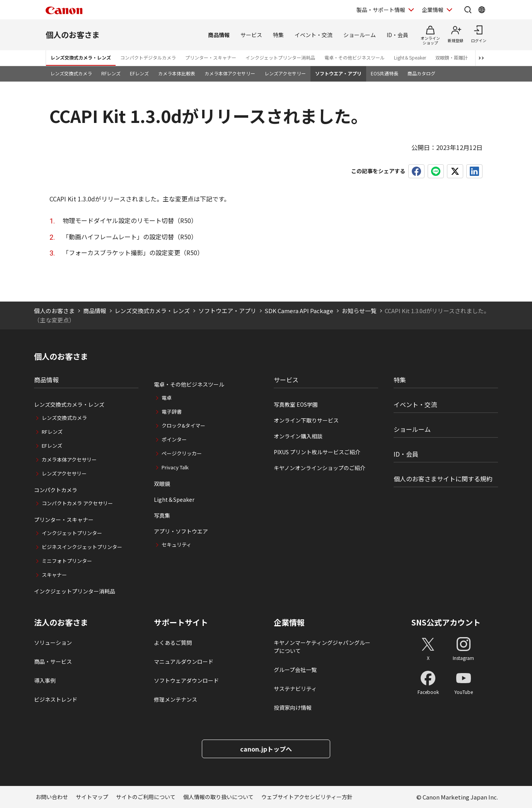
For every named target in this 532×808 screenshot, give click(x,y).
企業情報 (289, 622)
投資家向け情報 (293, 707)
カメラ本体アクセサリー (230, 73)
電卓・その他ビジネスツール (355, 57)
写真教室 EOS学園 (296, 404)
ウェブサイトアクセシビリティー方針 (307, 797)
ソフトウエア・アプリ (338, 73)
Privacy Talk (175, 467)
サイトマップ (92, 797)
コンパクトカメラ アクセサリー (77, 503)
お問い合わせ (52, 797)
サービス (251, 35)
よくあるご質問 (173, 643)
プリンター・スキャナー (211, 57)
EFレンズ (139, 73)
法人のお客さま (61, 622)
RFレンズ (111, 73)
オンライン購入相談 (298, 436)
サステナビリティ (295, 689)
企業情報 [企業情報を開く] (433, 10)
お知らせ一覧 (359, 311)
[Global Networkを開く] (482, 10)
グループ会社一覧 (295, 670)
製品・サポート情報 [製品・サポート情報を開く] (381, 10)
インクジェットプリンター (72, 533)
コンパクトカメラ (56, 490)
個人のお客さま (73, 35)
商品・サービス (53, 661)
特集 (278, 35)
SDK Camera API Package (299, 311)
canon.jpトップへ (266, 749)
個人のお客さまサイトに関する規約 (443, 479)
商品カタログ (421, 73)
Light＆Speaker (410, 57)
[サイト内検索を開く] (468, 10)
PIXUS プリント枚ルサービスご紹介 (317, 452)
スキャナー (54, 575)
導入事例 (45, 680)
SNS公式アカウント (446, 622)
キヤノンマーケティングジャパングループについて (322, 647)
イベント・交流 (314, 35)
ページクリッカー (182, 453)
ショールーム (360, 35)
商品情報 (219, 35)
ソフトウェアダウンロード (186, 680)
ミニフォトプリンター (67, 561)
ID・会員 (397, 35)
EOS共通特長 (385, 73)
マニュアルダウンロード (184, 661)
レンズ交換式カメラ (71, 73)
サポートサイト (181, 622)
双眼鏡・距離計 (452, 57)
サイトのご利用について (146, 797)
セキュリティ (176, 545)
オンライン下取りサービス (306, 420)
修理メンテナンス (176, 699)
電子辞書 (172, 412)
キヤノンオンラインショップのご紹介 (320, 468)
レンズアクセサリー (285, 73)
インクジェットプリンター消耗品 (280, 57)
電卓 (167, 398)
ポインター (174, 439)
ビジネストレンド (56, 699)
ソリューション (53, 643)
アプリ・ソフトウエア (181, 531)
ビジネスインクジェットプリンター (82, 547)
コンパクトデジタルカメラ (148, 57)
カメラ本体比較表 (177, 73)
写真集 (162, 515)
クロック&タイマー (183, 425)
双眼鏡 (162, 484)
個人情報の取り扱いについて (218, 797)
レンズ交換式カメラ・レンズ (81, 57)
